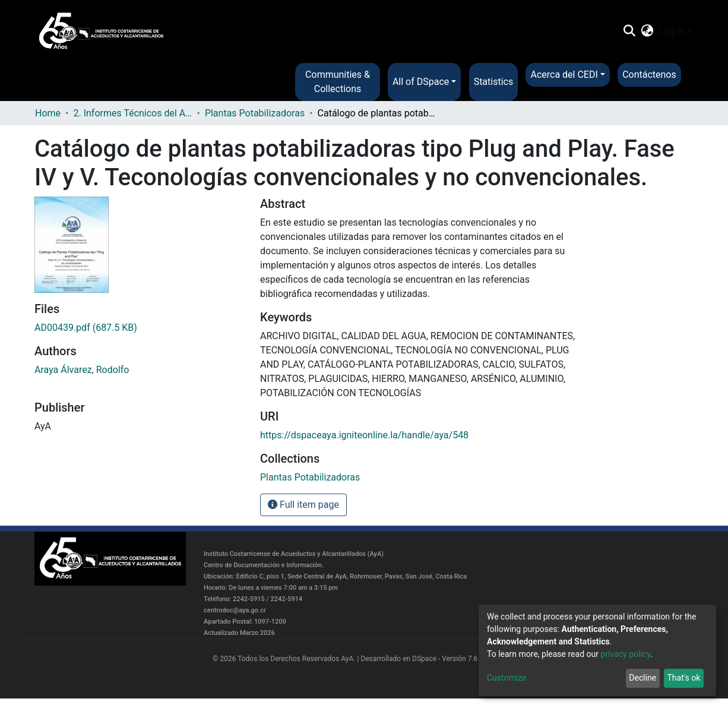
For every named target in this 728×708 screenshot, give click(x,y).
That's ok (683, 678)
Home (48, 113)
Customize (507, 678)
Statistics (494, 82)
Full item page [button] (303, 505)
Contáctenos (649, 75)
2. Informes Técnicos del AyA (132, 113)
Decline (642, 678)
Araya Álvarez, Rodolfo (82, 370)
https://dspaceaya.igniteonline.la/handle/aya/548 (364, 435)
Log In (672, 31)
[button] (648, 31)
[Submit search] (629, 31)
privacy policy (625, 654)
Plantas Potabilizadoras (255, 113)
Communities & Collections (338, 82)
